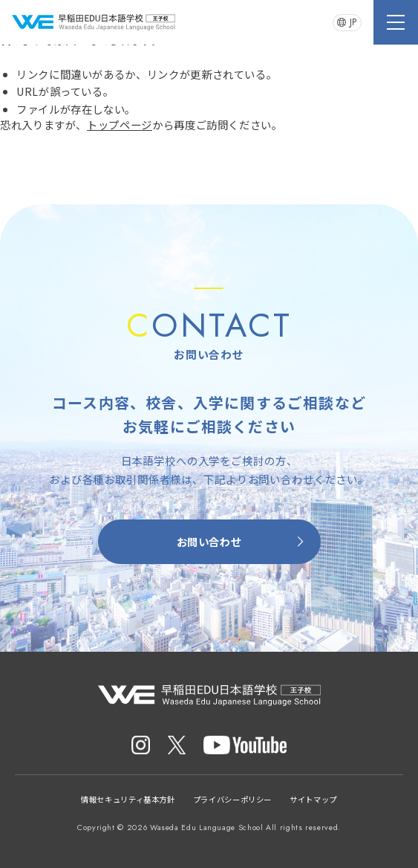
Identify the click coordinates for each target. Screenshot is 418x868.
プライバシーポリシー (232, 799)
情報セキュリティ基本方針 (128, 799)
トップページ (120, 124)
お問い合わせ (242, 541)
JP (347, 22)
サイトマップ (313, 799)
